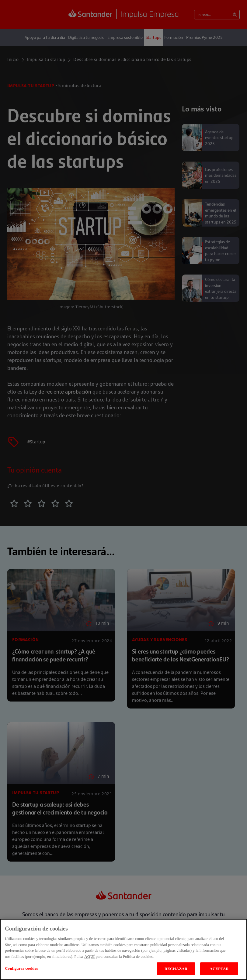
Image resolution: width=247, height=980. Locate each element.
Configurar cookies (21, 968)
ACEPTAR (219, 969)
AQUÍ (89, 956)
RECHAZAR (176, 969)
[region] (123, 949)
